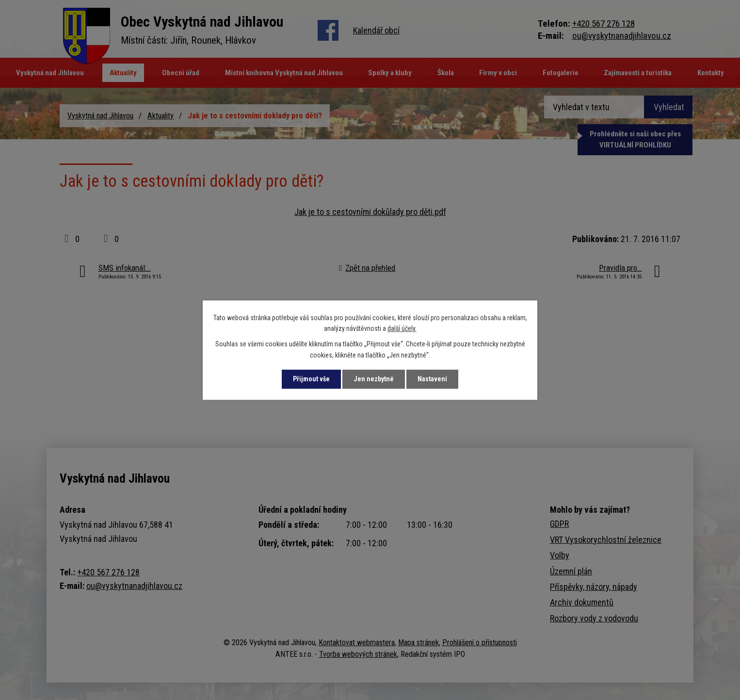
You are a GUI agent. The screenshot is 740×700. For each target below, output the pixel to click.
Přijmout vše (311, 379)
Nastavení (432, 379)
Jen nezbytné (374, 379)
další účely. (402, 328)
